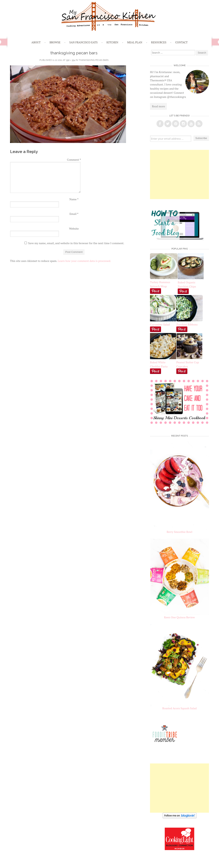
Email (74, 214)
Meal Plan (135, 42)
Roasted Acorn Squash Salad (179, 708)
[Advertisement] (179, 174)
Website (74, 229)
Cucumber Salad (160, 324)
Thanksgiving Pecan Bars (94, 60)
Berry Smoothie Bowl (180, 532)
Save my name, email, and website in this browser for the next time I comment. (76, 243)
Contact (181, 42)
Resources (159, 42)
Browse (55, 42)
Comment (74, 160)
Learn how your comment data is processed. (84, 261)
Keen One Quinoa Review (179, 617)
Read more (158, 106)
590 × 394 (71, 60)
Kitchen (112, 42)
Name (74, 199)
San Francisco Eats (84, 42)
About (36, 42)
